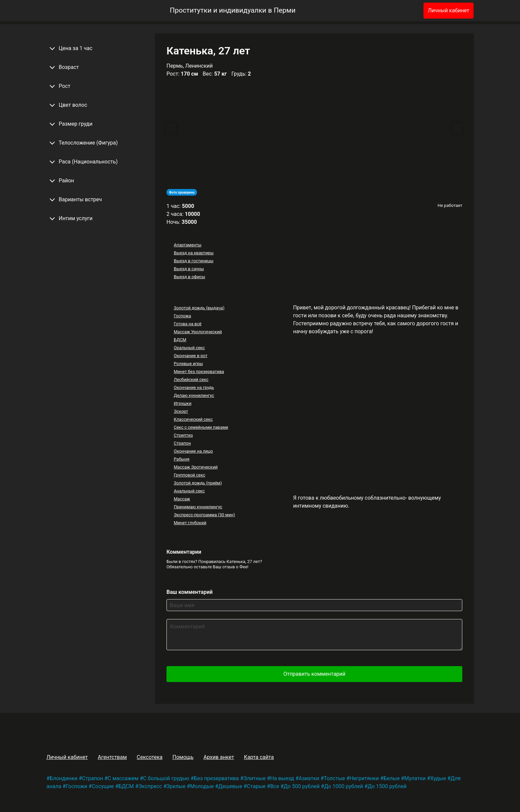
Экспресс (150, 786)
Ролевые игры (188, 364)
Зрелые (176, 786)
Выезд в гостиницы (194, 261)
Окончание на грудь (194, 387)
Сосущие (103, 786)
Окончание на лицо (193, 451)
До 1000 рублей (343, 786)
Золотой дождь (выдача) (199, 308)
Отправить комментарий (314, 674)
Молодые (202, 786)
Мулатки (415, 778)
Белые (391, 778)
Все (275, 786)
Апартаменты (188, 245)
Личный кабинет (449, 10)
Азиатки (309, 778)
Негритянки (364, 778)
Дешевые (230, 786)
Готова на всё (188, 324)
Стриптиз (183, 435)
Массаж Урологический (198, 332)
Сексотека (150, 757)
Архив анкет (219, 757)
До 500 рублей (301, 786)
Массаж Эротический (196, 467)
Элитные (255, 778)
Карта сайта (259, 757)
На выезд (282, 778)
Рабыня (182, 459)
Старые (256, 786)
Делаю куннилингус (194, 395)
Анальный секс (189, 491)
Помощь (183, 757)
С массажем (123, 778)
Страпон (182, 443)
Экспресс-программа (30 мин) (204, 515)
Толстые (334, 778)
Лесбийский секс (191, 379)
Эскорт (181, 411)
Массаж (182, 499)
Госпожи (76, 786)
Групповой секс (190, 475)
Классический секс (193, 419)
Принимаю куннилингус (198, 507)
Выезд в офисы (190, 277)
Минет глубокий (190, 523)
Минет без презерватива (199, 372)
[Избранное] (408, 11)
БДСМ (180, 340)
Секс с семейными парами (201, 427)
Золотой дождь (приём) (198, 483)
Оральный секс (189, 348)
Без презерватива (216, 778)
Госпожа (182, 316)
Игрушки (183, 403)
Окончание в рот (191, 356)
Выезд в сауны (189, 269)
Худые (438, 778)
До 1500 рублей (387, 786)
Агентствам (112, 757)
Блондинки (64, 778)
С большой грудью (166, 778)
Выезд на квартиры (194, 253)
